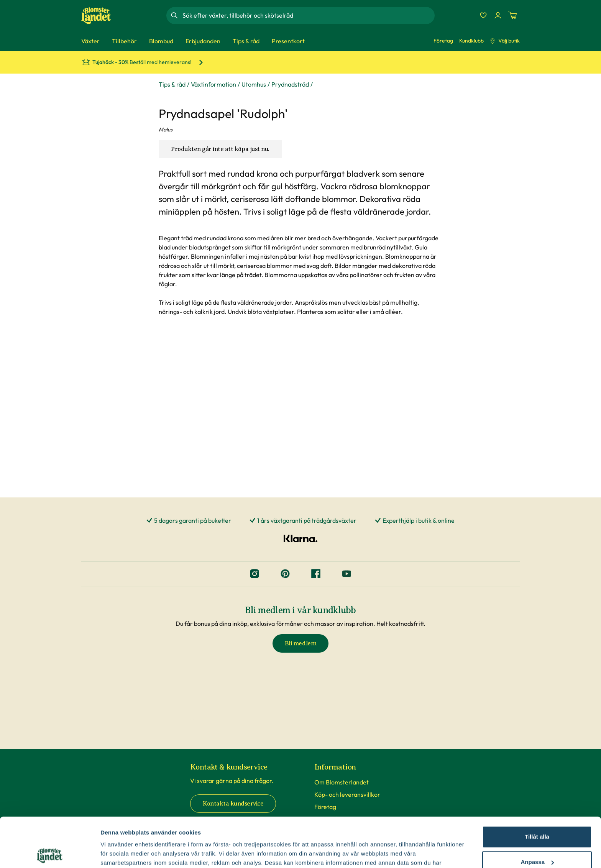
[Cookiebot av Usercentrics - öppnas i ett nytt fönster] (50, 853)
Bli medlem (300, 643)
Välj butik (505, 41)
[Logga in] (498, 15)
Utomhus (254, 84)
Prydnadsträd (290, 84)
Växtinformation (213, 84)
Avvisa (537, 838)
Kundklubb (471, 41)
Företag (443, 41)
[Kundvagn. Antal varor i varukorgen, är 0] (512, 15)
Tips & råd (172, 84)
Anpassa (537, 812)
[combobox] (308, 15)
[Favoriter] (483, 15)
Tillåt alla (537, 787)
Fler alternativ (120, 853)
